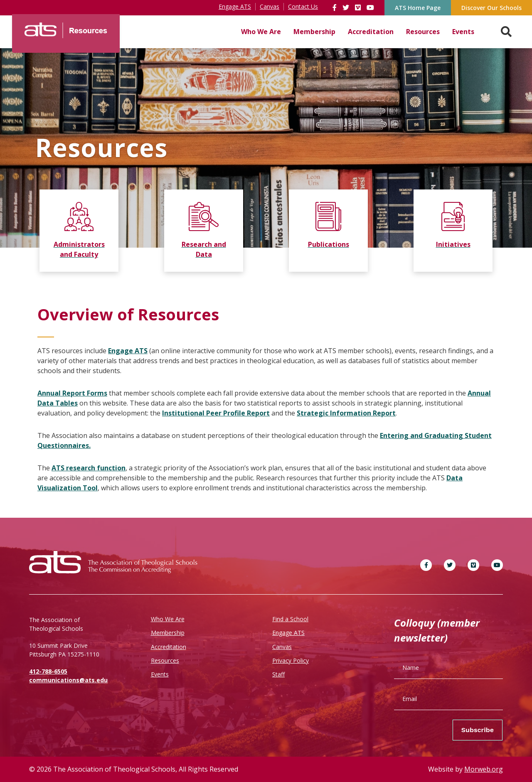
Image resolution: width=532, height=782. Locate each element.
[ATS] (66, 27)
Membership (314, 32)
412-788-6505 (48, 671)
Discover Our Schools (491, 8)
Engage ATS (128, 351)
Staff (278, 674)
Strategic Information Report (346, 413)
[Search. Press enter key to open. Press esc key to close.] (506, 32)
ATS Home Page (418, 8)
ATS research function (89, 468)
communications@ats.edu (68, 680)
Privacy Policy (291, 660)
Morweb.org (484, 769)
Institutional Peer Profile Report (216, 413)
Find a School (290, 619)
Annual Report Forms (72, 393)
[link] (335, 7)
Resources (423, 32)
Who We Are (261, 32)
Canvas (282, 647)
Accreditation (371, 32)
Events (463, 32)
